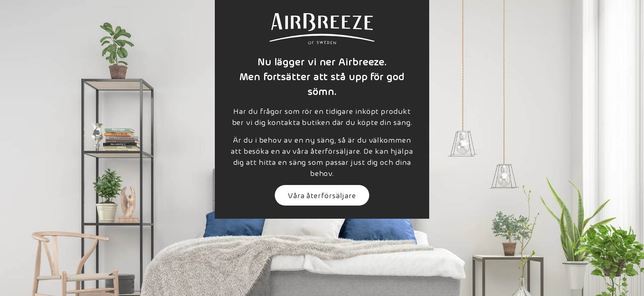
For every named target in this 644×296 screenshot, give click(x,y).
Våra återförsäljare (322, 195)
